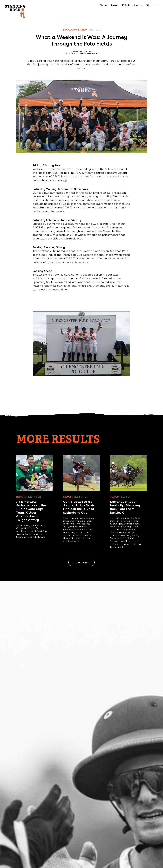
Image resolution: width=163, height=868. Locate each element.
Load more (81, 562)
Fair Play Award (132, 5)
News (115, 5)
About (103, 5)
